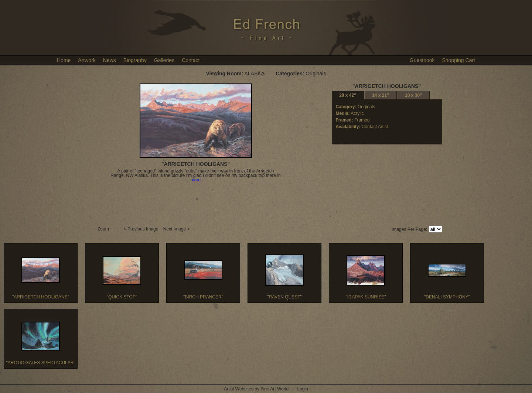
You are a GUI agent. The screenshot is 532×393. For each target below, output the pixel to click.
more (196, 180)
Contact (191, 60)
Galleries (164, 60)
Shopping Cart (458, 60)
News (110, 60)
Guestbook (422, 60)
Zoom (104, 229)
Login (302, 389)
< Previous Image (142, 229)
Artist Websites (239, 389)
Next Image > (177, 229)
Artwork (87, 60)
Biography (135, 60)
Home (64, 60)
